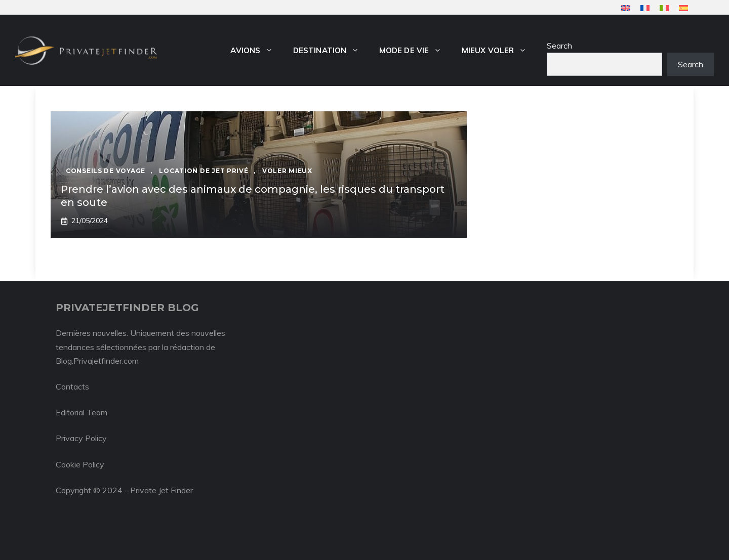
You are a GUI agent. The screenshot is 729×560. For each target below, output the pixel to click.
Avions (257, 51)
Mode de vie (415, 51)
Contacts (72, 386)
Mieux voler (499, 51)
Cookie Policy (80, 464)
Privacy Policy (81, 438)
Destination (331, 51)
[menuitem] (626, 8)
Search (559, 46)
